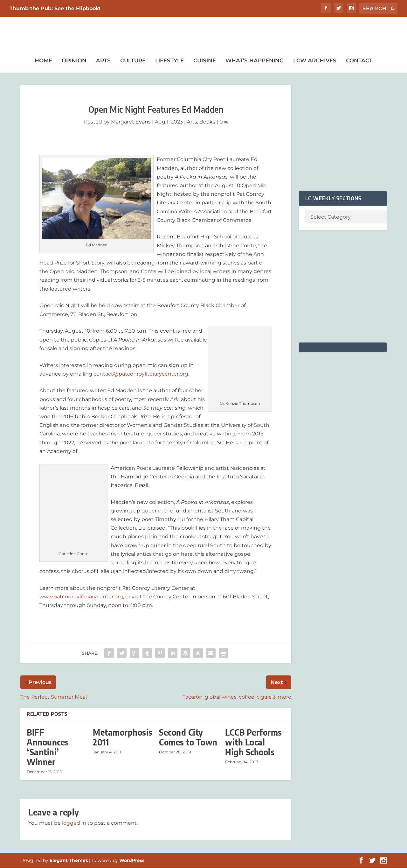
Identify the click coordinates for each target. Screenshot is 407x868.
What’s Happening (255, 61)
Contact (359, 61)
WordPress (132, 861)
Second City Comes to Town (188, 737)
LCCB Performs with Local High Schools (254, 742)
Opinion (74, 61)
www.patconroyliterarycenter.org (81, 597)
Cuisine (205, 61)
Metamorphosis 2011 (123, 737)
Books (207, 122)
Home (43, 61)
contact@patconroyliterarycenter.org (141, 374)
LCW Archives (315, 61)
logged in (74, 823)
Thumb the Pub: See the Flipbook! (55, 8)
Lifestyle (169, 61)
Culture (133, 61)
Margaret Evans (131, 122)
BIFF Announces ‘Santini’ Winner (48, 748)
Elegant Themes (69, 861)
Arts (103, 61)
